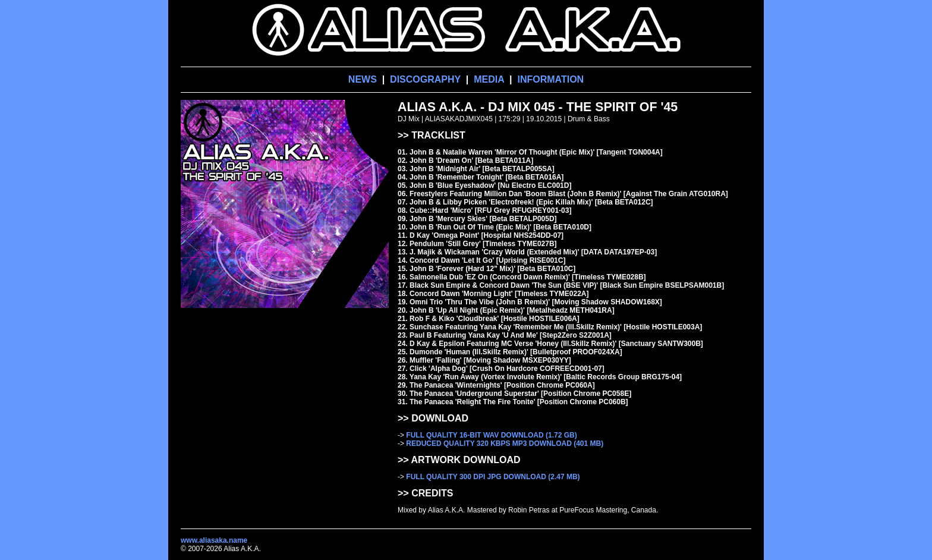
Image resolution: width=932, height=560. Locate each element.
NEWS (363, 79)
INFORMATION (550, 79)
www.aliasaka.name (214, 540)
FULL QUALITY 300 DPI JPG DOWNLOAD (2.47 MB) (493, 477)
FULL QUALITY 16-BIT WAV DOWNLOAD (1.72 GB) (491, 435)
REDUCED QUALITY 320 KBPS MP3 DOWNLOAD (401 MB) (505, 443)
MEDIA (489, 79)
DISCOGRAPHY (425, 79)
